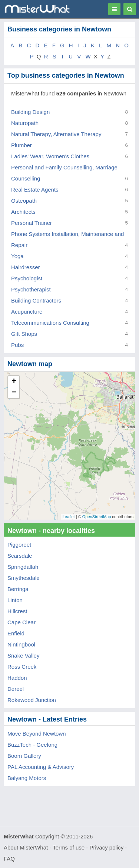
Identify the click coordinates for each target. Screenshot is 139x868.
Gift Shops (24, 334)
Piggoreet (19, 545)
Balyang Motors (27, 778)
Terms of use (69, 847)
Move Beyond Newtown (37, 734)
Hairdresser (26, 267)
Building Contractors (36, 300)
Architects (23, 212)
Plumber (21, 145)
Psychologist (27, 278)
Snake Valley (23, 656)
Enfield (16, 633)
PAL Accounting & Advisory (41, 767)
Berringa (18, 589)
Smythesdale (24, 578)
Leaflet (69, 517)
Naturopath (25, 123)
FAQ (9, 859)
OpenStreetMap (97, 517)
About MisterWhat (26, 847)
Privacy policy (107, 847)
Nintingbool (21, 644)
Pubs (17, 345)
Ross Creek (22, 667)
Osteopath (24, 201)
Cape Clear (21, 622)
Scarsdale (20, 556)
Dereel (16, 689)
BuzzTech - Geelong (32, 745)
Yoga (17, 256)
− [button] (14, 393)
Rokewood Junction (32, 700)
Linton (15, 600)
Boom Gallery (24, 756)
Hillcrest (17, 611)
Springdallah (23, 567)
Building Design (30, 112)
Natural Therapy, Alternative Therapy (56, 134)
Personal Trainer (32, 223)
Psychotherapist (31, 289)
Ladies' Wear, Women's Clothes (50, 156)
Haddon (17, 678)
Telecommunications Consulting (50, 323)
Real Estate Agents (35, 190)
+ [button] (14, 382)
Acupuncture (27, 312)
